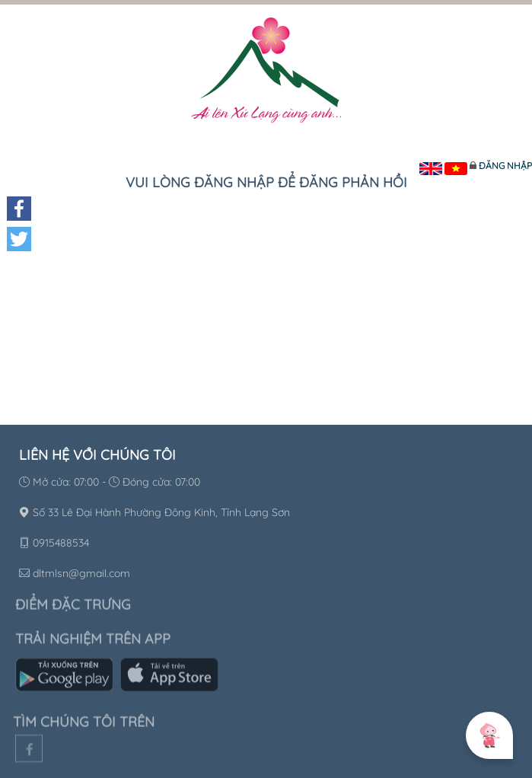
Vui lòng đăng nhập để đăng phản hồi (266, 182)
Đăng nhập (505, 166)
